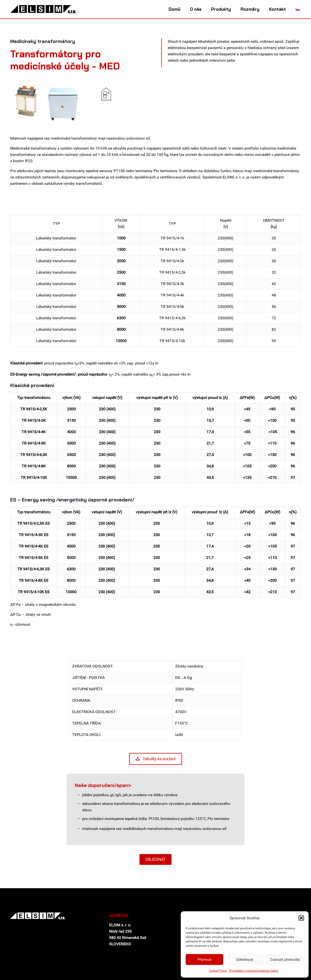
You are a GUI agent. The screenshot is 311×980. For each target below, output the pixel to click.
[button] (301, 918)
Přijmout (204, 960)
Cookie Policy (218, 971)
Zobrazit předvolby (285, 960)
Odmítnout (245, 960)
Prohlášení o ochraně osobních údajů (254, 971)
